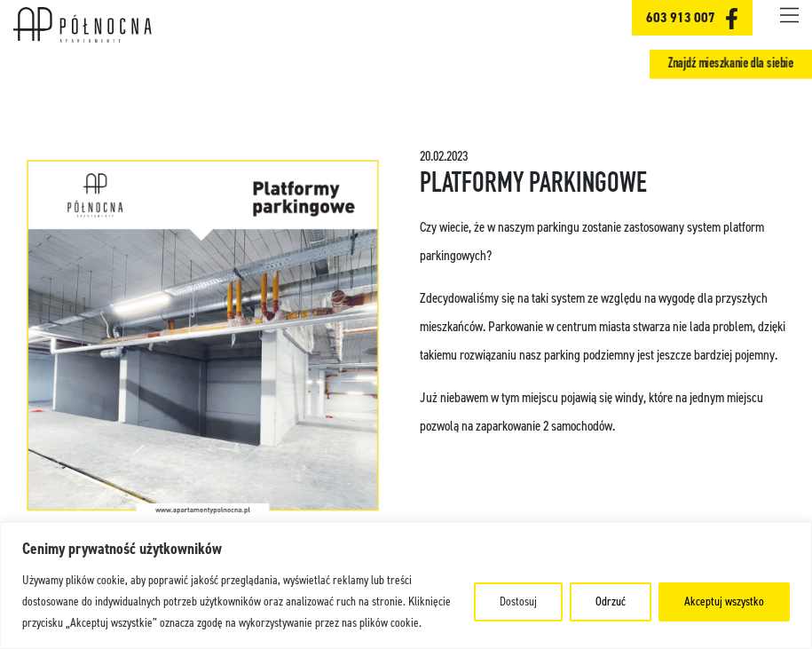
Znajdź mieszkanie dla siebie (731, 64)
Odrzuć (611, 602)
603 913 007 (681, 17)
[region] (406, 586)
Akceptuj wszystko (724, 602)
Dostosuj (518, 602)
